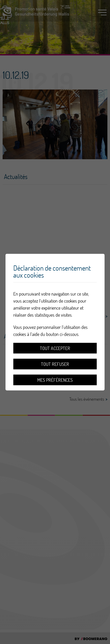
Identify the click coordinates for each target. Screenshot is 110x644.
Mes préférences (55, 380)
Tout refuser (55, 364)
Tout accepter (55, 348)
